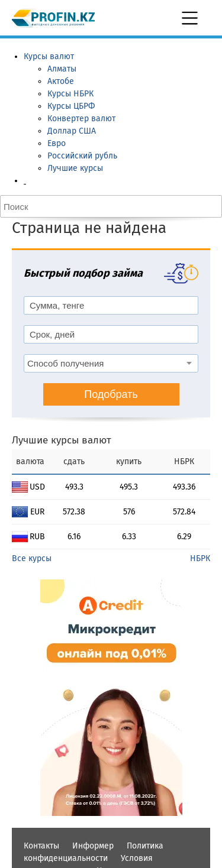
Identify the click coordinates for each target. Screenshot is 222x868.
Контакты (41, 846)
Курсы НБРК (70, 94)
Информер (93, 846)
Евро (57, 143)
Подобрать (111, 394)
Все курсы (32, 558)
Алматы (62, 69)
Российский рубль (82, 156)
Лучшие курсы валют (62, 440)
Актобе (61, 81)
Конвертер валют (81, 119)
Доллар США (72, 131)
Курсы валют (49, 56)
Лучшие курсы (75, 168)
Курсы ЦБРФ (71, 106)
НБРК (200, 558)
